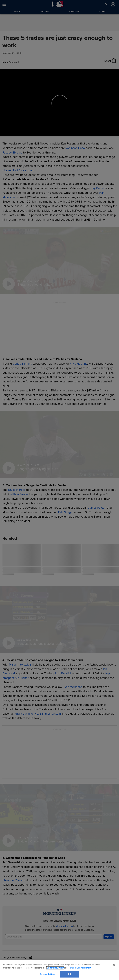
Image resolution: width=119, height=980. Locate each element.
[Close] (114, 965)
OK (69, 974)
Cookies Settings (47, 974)
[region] (59, 970)
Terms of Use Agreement (80, 968)
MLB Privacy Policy (55, 968)
